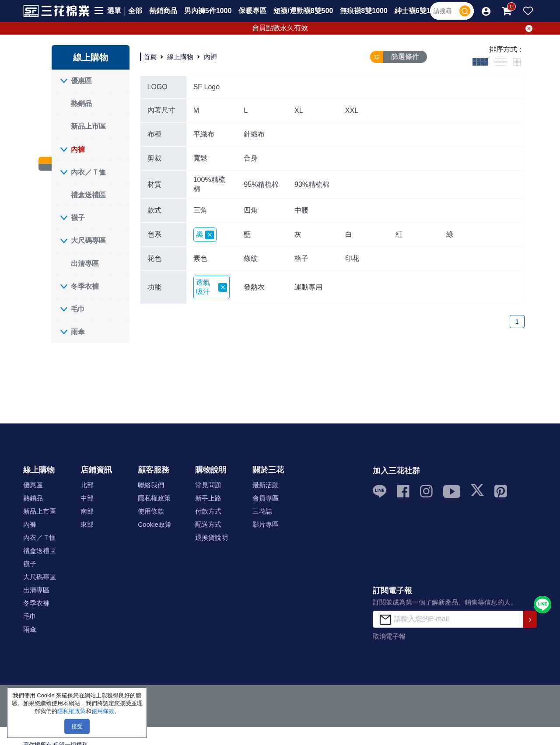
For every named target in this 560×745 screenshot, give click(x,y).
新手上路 (208, 498)
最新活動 (266, 485)
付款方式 (208, 511)
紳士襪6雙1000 (418, 11)
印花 (352, 258)
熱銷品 (81, 103)
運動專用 (308, 287)
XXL (352, 110)
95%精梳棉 (261, 184)
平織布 (204, 134)
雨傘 (78, 332)
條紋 (251, 258)
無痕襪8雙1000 (364, 11)
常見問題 (208, 485)
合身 (251, 158)
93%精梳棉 (312, 184)
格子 (301, 258)
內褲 (78, 149)
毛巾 (78, 309)
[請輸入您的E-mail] (448, 619)
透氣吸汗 (212, 287)
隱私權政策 (154, 498)
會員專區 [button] (266, 498)
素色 (200, 258)
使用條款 (151, 511)
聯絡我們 (151, 485)
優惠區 (81, 81)
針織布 (254, 134)
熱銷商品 (163, 11)
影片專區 (266, 524)
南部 (87, 511)
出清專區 (85, 264)
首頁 (150, 57)
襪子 (78, 218)
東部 (87, 524)
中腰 (301, 210)
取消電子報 (389, 636)
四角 (251, 210)
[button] (486, 11)
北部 (87, 485)
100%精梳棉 (209, 184)
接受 (77, 726)
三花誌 (262, 511)
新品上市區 (88, 126)
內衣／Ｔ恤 (88, 172)
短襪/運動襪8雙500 (303, 11)
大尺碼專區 (88, 240)
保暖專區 (252, 11)
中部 (87, 498)
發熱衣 (254, 287)
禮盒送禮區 (88, 195)
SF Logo (206, 87)
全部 (135, 11)
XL (299, 110)
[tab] (480, 62)
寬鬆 (200, 158)
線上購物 (180, 57)
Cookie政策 (155, 524)
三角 (200, 210)
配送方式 (208, 524)
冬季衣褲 (85, 286)
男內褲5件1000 (208, 11)
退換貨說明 (212, 537)
